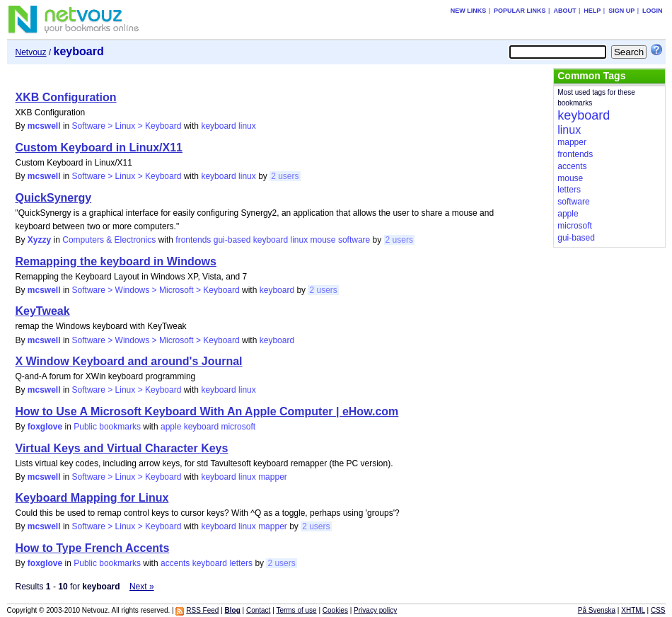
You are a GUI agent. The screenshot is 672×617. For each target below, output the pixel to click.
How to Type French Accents (93, 548)
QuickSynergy (54, 198)
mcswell (44, 126)
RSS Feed (202, 610)
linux (247, 126)
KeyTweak (43, 311)
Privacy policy (375, 610)
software (354, 240)
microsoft (238, 427)
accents (175, 563)
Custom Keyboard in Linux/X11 (99, 148)
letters (241, 563)
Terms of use (296, 610)
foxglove (45, 427)
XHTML (633, 610)
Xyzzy (39, 240)
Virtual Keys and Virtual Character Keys (122, 448)
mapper (273, 477)
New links (469, 11)
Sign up (621, 11)
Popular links (520, 11)
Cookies (335, 610)
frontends (193, 240)
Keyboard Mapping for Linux (92, 498)
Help (592, 11)
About (564, 11)
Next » (142, 587)
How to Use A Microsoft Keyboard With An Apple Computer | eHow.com (207, 411)
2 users (285, 176)
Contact (258, 610)
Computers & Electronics (109, 240)
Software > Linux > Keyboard (127, 126)
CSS (658, 610)
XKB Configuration (66, 97)
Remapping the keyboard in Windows (116, 261)
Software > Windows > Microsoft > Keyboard (156, 290)
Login (653, 11)
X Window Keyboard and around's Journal (129, 361)
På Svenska (597, 610)
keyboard (218, 126)
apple (171, 427)
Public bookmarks (107, 427)
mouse (323, 240)
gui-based (232, 240)
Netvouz (31, 52)
